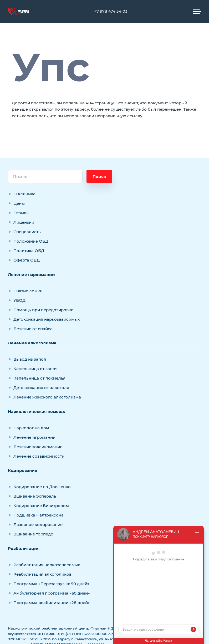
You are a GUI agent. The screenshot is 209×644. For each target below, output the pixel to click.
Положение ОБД (31, 241)
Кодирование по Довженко (42, 487)
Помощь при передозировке (43, 310)
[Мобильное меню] (197, 12)
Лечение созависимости (39, 456)
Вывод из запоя (30, 359)
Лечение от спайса (33, 329)
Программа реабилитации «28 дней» (52, 603)
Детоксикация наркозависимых (47, 319)
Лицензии (24, 222)
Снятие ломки (28, 291)
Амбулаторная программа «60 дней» (52, 593)
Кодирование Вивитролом (41, 506)
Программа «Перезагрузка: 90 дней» (51, 584)
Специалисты (27, 232)
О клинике (24, 194)
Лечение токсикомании (38, 447)
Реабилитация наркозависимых (47, 565)
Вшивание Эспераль (35, 496)
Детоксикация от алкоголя (41, 388)
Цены (19, 203)
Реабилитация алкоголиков (42, 574)
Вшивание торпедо (33, 534)
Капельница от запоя (35, 369)
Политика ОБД (29, 251)
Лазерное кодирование (38, 525)
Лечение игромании (34, 437)
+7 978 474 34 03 (111, 11)
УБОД (19, 300)
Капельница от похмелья (39, 378)
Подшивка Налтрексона (39, 515)
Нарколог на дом (31, 428)
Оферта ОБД (27, 260)
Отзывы (21, 213)
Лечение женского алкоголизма (47, 397)
